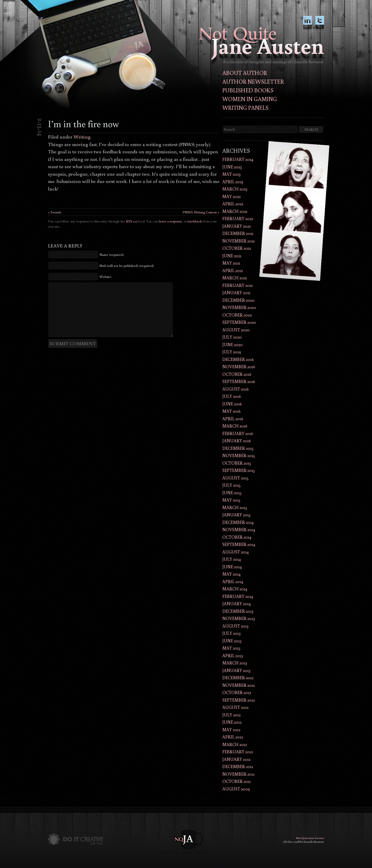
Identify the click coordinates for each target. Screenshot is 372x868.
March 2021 (235, 278)
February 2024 (238, 159)
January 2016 (237, 441)
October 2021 (237, 248)
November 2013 (239, 618)
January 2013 (236, 670)
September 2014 (239, 544)
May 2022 (231, 196)
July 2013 (231, 633)
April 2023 (233, 182)
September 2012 (239, 700)
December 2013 (238, 611)
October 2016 (237, 374)
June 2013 (232, 641)
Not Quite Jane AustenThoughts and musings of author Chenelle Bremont (262, 46)
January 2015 (236, 515)
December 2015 (238, 448)
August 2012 (235, 707)
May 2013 (231, 648)
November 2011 (238, 774)
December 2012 (238, 678)
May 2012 (231, 730)
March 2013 (235, 663)
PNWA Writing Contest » (201, 212)
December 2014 (238, 522)
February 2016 (238, 433)
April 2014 (233, 582)
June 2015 (232, 493)
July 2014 (232, 559)
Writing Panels (245, 107)
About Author (245, 73)
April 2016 (233, 419)
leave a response (170, 221)
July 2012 (231, 715)
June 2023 (232, 167)
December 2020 (238, 300)
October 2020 (237, 315)
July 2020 (232, 337)
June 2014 (232, 567)
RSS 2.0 (132, 221)
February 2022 (238, 219)
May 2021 (231, 263)
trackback (195, 221)
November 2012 (239, 685)
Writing (82, 137)
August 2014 (236, 552)
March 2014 (235, 589)
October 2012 (237, 692)
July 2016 (232, 396)
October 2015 (237, 463)
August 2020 (236, 330)
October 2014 (237, 537)
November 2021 (239, 241)
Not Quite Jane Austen (310, 838)
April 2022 (233, 204)
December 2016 (238, 359)
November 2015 (239, 455)
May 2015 (231, 500)
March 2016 (235, 426)
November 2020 (239, 307)
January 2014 (237, 604)
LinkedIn (307, 23)
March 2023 (235, 189)
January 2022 (237, 226)
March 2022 (235, 211)
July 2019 (232, 352)
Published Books (248, 90)
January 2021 (236, 293)
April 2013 (233, 656)
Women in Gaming (250, 99)
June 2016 (232, 404)
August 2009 (236, 789)
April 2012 (233, 737)
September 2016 (239, 381)
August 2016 (236, 389)
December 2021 (238, 233)
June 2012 (232, 722)
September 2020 (239, 322)
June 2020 (233, 345)
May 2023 (231, 174)
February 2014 (238, 596)
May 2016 (231, 411)
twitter (320, 23)
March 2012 (235, 744)
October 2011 (237, 781)
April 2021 (233, 271)
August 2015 (235, 478)
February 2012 (238, 752)
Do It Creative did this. (76, 839)
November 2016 (239, 367)
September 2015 (239, 470)
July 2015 (231, 485)
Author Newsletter (253, 81)
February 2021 (238, 285)
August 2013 (235, 626)
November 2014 (239, 530)
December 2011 (238, 767)
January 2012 (236, 759)
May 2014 (231, 574)
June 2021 (232, 256)
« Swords (54, 212)
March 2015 (235, 507)
